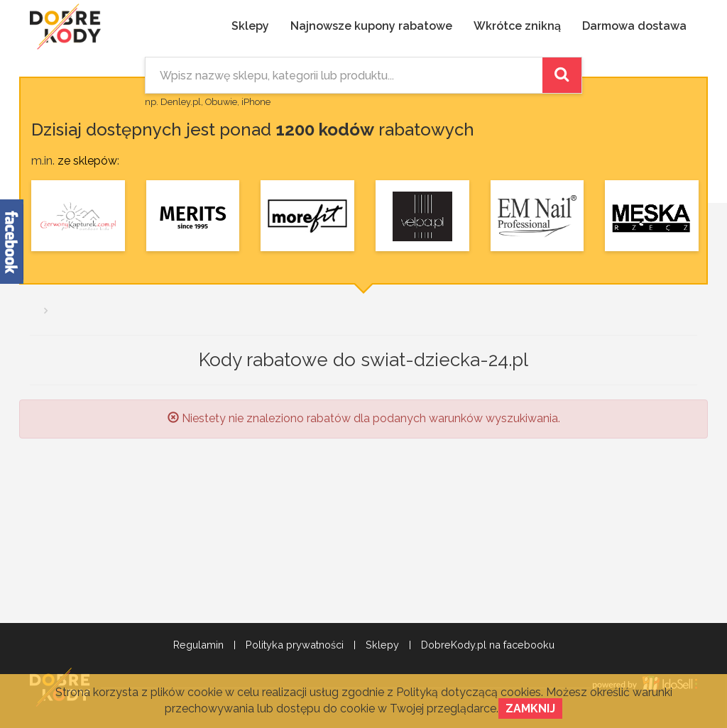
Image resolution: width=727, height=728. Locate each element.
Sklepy (250, 26)
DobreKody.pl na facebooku (488, 645)
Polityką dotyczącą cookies (469, 692)
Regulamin (198, 645)
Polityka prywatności (295, 645)
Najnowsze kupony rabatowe (371, 26)
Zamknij (530, 708)
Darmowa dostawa (634, 26)
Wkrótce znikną (517, 26)
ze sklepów (87, 161)
